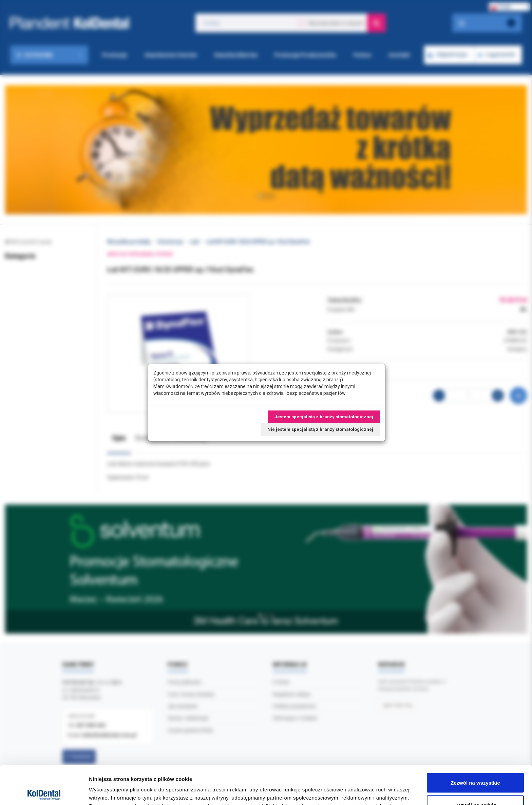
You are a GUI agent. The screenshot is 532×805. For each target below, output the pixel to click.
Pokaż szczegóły (362, 788)
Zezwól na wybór (475, 765)
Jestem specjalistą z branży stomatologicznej (324, 417)
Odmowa (475, 787)
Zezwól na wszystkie (475, 742)
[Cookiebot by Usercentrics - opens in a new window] (44, 792)
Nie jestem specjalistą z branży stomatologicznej (320, 429)
